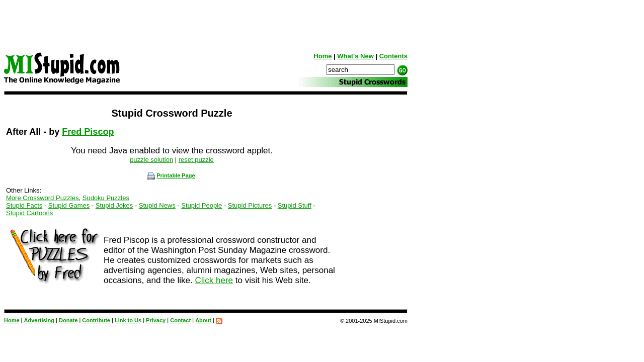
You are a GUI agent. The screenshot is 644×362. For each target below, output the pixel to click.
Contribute (96, 320)
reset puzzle (196, 160)
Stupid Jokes (114, 205)
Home (323, 56)
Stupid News (157, 205)
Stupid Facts (24, 205)
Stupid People (202, 205)
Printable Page (171, 175)
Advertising (39, 320)
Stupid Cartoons (29, 213)
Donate (68, 320)
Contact (180, 320)
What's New (355, 56)
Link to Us (128, 320)
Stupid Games (69, 205)
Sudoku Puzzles (106, 198)
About (203, 320)
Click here (214, 280)
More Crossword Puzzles (43, 198)
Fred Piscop (88, 132)
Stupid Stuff (295, 205)
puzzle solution (151, 160)
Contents (393, 56)
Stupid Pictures (250, 205)
